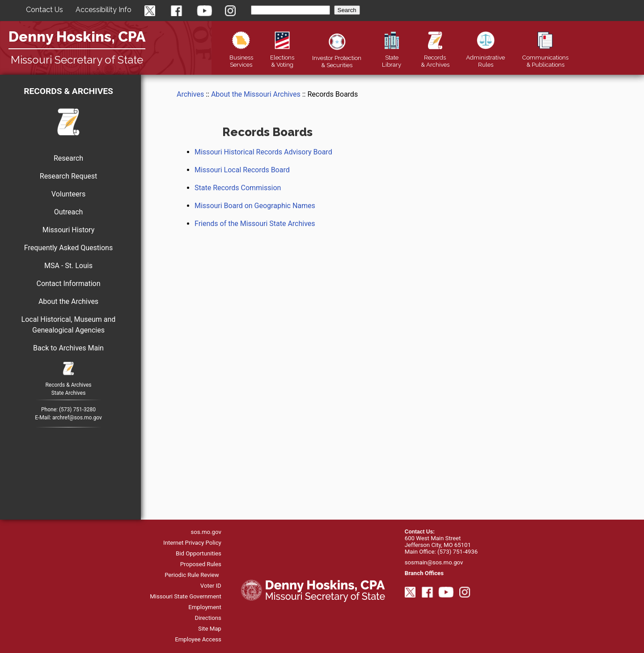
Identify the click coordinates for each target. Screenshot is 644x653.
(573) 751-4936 (458, 552)
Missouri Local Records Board (242, 170)
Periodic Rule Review (192, 575)
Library (392, 57)
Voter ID (211, 586)
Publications (545, 57)
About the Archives (68, 301)
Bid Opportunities (199, 553)
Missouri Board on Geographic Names (255, 206)
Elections (282, 57)
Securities (337, 58)
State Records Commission (238, 188)
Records (435, 57)
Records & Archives (68, 91)
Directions (208, 618)
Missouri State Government (186, 596)
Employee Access (198, 639)
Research (68, 158)
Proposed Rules (201, 564)
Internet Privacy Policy (192, 543)
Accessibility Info (104, 10)
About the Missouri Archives (256, 94)
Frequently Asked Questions (68, 248)
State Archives (69, 393)
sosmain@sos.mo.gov (434, 562)
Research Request (68, 176)
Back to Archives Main (68, 348)
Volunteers (68, 194)
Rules (485, 57)
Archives (190, 94)
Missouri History (69, 230)
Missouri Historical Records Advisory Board (263, 152)
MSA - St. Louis (68, 266)
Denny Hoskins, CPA (77, 36)
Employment (205, 607)
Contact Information (68, 284)
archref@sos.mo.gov (77, 418)
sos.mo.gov (206, 532)
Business (241, 57)
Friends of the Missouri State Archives (255, 224)
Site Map (210, 629)
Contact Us (44, 10)
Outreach (69, 212)
